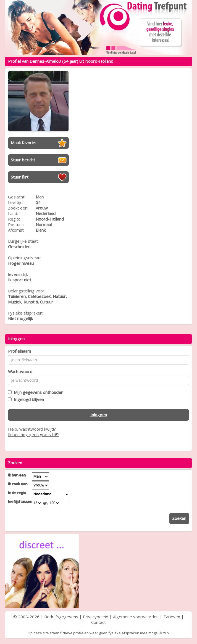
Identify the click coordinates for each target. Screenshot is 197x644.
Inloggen (99, 415)
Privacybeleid (96, 617)
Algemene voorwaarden (136, 617)
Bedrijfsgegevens (61, 617)
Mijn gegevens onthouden (37, 392)
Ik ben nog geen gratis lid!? (33, 434)
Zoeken (179, 518)
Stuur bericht (23, 160)
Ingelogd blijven (28, 399)
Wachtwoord (20, 371)
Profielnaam (19, 351)
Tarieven (172, 617)
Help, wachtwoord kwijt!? (32, 429)
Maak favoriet (24, 143)
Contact (99, 622)
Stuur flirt (20, 177)
